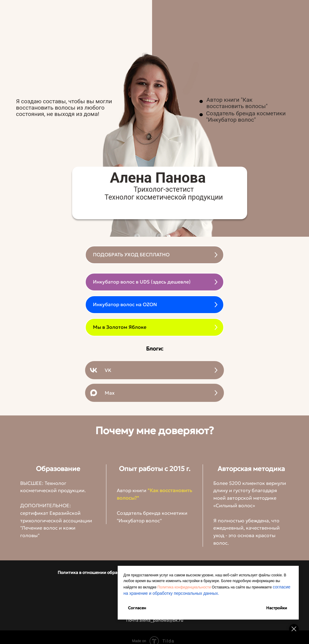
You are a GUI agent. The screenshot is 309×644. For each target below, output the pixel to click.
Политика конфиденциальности (184, 587)
